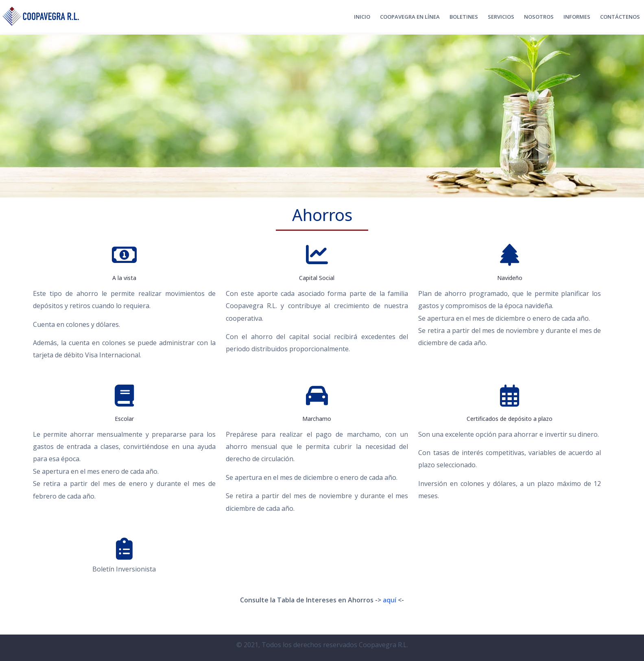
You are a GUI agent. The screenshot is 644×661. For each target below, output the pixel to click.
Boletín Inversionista (124, 569)
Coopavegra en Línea (410, 17)
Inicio (362, 17)
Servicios (501, 17)
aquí (390, 600)
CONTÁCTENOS (620, 17)
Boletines (464, 17)
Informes (577, 17)
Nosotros (539, 17)
